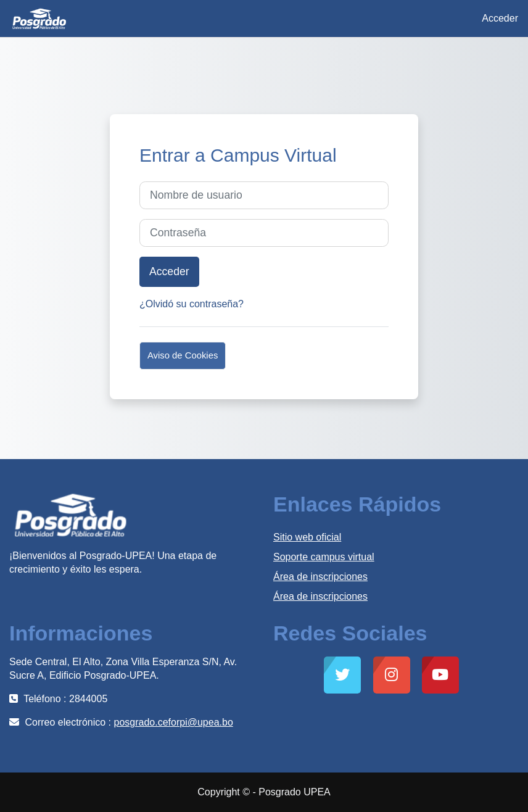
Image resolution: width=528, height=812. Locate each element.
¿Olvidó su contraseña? (192, 304)
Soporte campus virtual (324, 557)
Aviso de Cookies (183, 355)
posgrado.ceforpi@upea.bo (174, 722)
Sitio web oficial (307, 537)
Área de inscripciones (320, 577)
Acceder (500, 18)
